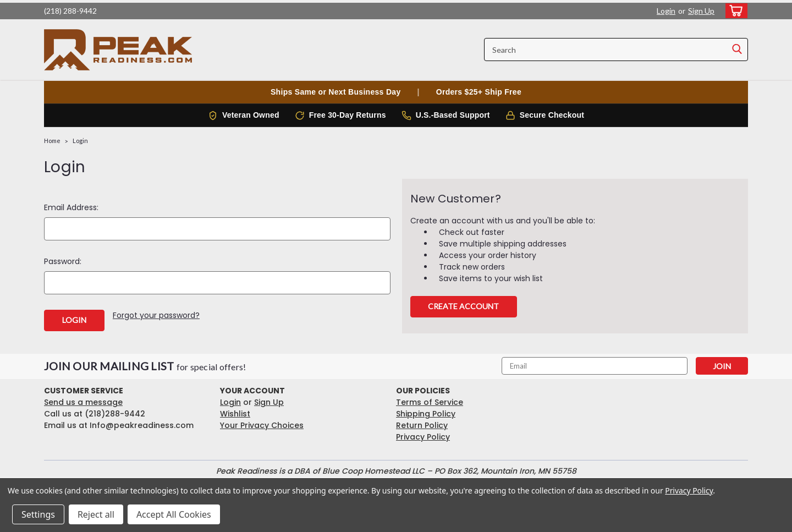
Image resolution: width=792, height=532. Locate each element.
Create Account (463, 306)
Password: (63, 261)
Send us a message (83, 402)
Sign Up (701, 11)
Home (52, 141)
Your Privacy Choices (262, 425)
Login (666, 11)
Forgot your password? (156, 315)
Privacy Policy (423, 437)
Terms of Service (430, 402)
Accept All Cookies (174, 514)
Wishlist (235, 414)
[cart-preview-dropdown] (734, 11)
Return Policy (422, 425)
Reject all (96, 514)
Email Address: (71, 207)
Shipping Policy (426, 414)
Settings (38, 514)
